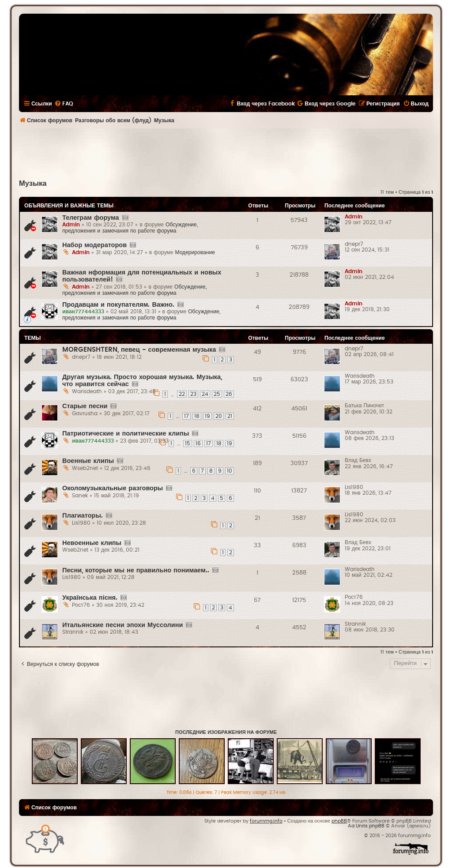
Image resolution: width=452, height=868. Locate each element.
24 (205, 394)
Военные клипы (88, 461)
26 (229, 394)
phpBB (339, 821)
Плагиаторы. (83, 516)
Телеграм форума (91, 218)
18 (197, 416)
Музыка (33, 184)
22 (182, 394)
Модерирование (195, 252)
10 (230, 471)
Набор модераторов (94, 245)
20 (219, 416)
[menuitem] (64, 104)
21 (230, 416)
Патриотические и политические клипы (126, 434)
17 (186, 416)
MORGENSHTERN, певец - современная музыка (139, 350)
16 (198, 443)
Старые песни (85, 406)
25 (217, 394)
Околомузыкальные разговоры (113, 488)
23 (193, 394)
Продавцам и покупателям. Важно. (118, 305)
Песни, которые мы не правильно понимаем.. (136, 570)
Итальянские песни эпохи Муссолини (122, 625)
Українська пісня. (90, 598)
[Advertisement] (226, 153)
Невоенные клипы (92, 543)
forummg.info (266, 821)
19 (207, 416)
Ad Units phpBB (366, 826)
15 (188, 443)
